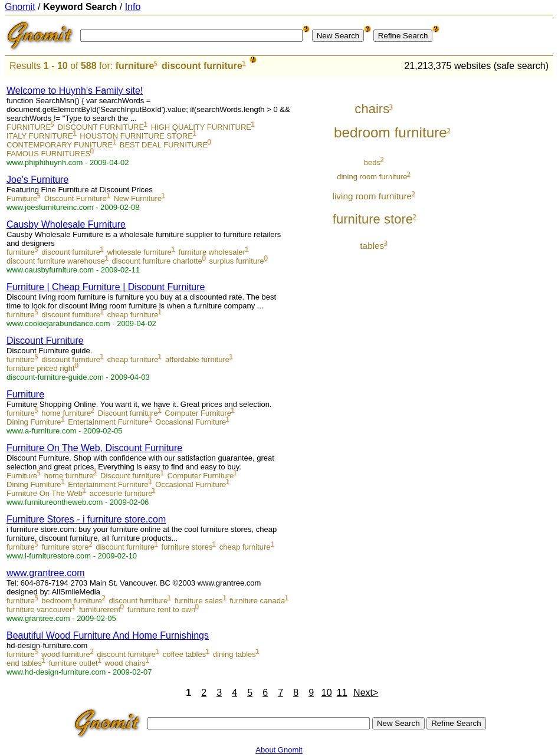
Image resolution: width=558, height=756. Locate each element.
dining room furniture (372, 177)
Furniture (22, 198)
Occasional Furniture (191, 422)
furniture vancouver (39, 609)
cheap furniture (133, 315)
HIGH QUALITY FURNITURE (201, 127)
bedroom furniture (72, 601)
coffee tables (184, 654)
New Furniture (138, 198)
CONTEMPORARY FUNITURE (60, 145)
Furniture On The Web (45, 493)
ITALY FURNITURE (40, 136)
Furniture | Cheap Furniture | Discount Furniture (106, 287)
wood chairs (125, 663)
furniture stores (187, 547)
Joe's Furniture (37, 180)
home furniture (66, 413)
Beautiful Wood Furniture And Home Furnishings (108, 635)
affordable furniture (197, 359)
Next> (366, 693)
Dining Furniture (34, 422)
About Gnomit (279, 750)
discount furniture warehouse (56, 261)
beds (372, 162)
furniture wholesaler (211, 252)
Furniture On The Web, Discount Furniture (94, 448)
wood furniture (65, 654)
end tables (24, 663)
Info (133, 7)
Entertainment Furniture (108, 422)
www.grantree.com (46, 573)
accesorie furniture (121, 493)
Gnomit (20, 7)
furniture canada (257, 601)
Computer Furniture (198, 413)
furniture (135, 66)
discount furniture (202, 66)
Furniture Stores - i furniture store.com (86, 519)
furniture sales (199, 601)
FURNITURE (29, 127)
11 (342, 693)
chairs (372, 109)
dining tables (234, 654)
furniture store (65, 547)
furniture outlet (73, 663)
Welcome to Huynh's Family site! (75, 91)
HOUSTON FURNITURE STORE (136, 136)
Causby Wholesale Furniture (66, 224)
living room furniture (372, 196)
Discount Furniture (76, 198)
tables (372, 246)
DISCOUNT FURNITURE (101, 127)
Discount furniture (128, 413)
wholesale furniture (139, 252)
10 (327, 693)
